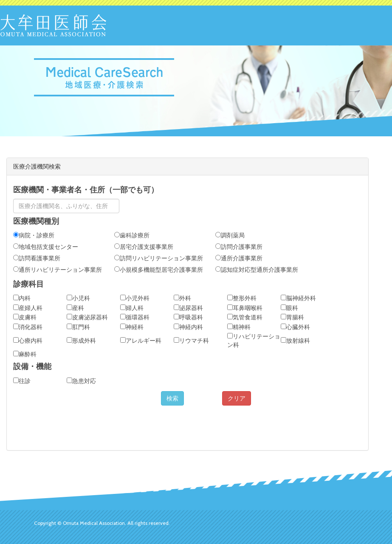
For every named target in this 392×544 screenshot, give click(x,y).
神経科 (132, 327)
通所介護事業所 (239, 258)
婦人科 (132, 308)
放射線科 (295, 341)
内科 (22, 298)
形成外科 (81, 341)
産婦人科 (28, 308)
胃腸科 (292, 317)
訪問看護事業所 (37, 258)
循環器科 (135, 317)
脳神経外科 (298, 298)
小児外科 (135, 298)
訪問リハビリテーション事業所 (159, 258)
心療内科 (28, 341)
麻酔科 (25, 354)
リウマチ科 (191, 341)
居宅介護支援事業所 (144, 247)
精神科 (239, 327)
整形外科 (242, 298)
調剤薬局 (230, 235)
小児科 (78, 298)
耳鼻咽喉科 (245, 308)
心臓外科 (295, 327)
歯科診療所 (132, 235)
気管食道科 (245, 317)
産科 (75, 308)
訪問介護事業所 (239, 247)
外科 (182, 298)
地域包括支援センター (46, 247)
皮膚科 (25, 317)
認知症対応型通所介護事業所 (257, 270)
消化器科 (28, 327)
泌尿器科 (188, 308)
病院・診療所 (34, 235)
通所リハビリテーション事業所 (58, 270)
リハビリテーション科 (254, 341)
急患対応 (81, 381)
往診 (22, 381)
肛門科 (78, 327)
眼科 (289, 308)
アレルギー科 (141, 341)
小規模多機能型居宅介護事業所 (159, 270)
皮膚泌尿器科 (87, 317)
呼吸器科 (188, 317)
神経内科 (188, 327)
